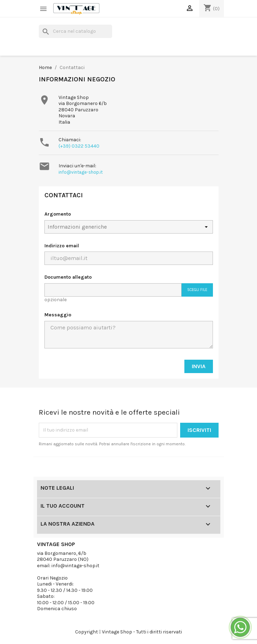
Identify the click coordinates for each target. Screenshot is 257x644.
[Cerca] (75, 31)
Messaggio (58, 315)
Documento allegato (68, 277)
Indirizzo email (62, 246)
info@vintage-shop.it (81, 172)
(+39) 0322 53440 (79, 146)
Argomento (58, 214)
